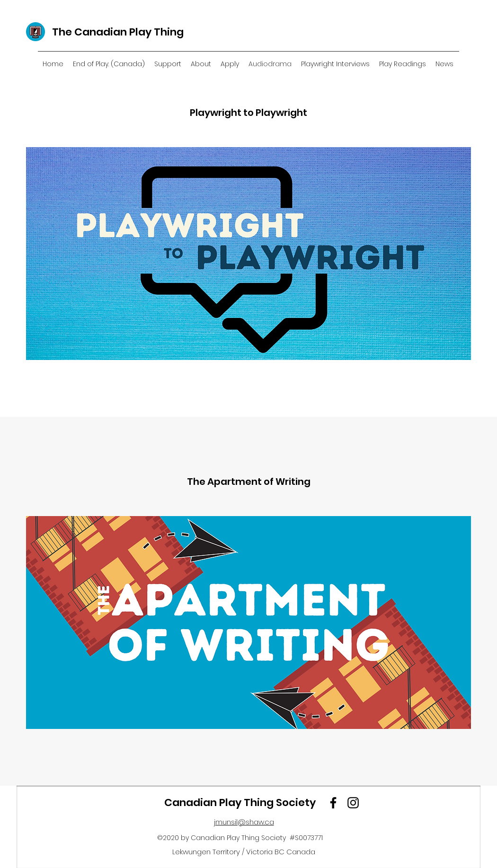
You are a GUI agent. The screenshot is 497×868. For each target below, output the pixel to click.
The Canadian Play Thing (118, 32)
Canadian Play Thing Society (240, 802)
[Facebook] (333, 803)
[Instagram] (353, 803)
